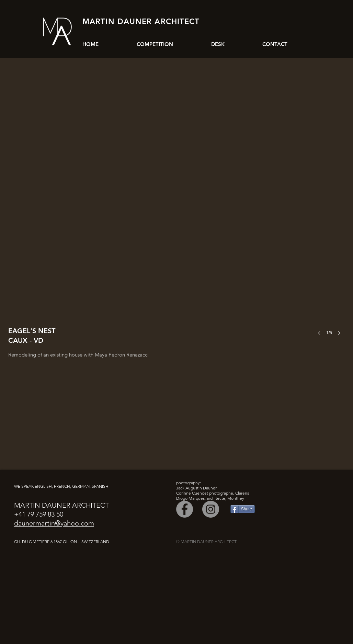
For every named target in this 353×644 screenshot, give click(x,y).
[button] (176, 210)
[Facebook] (185, 509)
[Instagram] (211, 509)
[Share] (243, 509)
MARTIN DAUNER (117, 21)
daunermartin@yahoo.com (54, 523)
